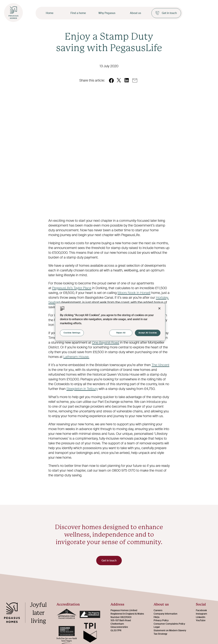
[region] (110, 322)
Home (50, 13)
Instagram (201, 614)
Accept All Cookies (148, 333)
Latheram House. (76, 357)
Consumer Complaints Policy (169, 624)
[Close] (159, 308)
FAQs (157, 617)
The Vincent (160, 365)
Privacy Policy (161, 620)
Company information (165, 614)
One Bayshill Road (106, 342)
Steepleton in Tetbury (82, 389)
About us (135, 13)
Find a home (78, 13)
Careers (158, 610)
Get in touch (166, 13)
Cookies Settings (72, 333)
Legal (157, 627)
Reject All (121, 333)
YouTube (201, 620)
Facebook (201, 610)
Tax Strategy (160, 634)
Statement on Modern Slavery (170, 630)
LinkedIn (201, 617)
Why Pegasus (107, 13)
